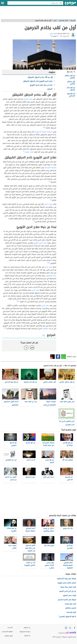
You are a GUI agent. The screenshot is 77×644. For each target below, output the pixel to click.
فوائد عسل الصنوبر (69, 595)
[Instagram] (66, 628)
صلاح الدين (49, 267)
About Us (27, 636)
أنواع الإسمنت (71, 612)
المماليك (45, 329)
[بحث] (60, 3)
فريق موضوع (9, 636)
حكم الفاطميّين (51, 276)
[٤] (49, 263)
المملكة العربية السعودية (43, 132)
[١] (45, 127)
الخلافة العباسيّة (51, 168)
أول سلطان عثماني (71, 83)
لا (26, 348)
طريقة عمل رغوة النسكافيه (66, 579)
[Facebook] (74, 628)
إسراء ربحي (53, 34)
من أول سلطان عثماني (70, 77)
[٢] (44, 127)
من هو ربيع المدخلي (71, 95)
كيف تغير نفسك (70, 604)
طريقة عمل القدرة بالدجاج (67, 600)
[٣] (50, 182)
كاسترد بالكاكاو (71, 608)
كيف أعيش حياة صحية (68, 587)
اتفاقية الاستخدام (7, 632)
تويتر (52, 357)
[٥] (48, 263)
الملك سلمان (29, 152)
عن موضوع (27, 628)
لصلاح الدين (48, 204)
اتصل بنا (10, 628)
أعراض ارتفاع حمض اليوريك (67, 583)
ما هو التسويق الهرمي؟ (67, 616)
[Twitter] (70, 628)
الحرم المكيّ (28, 99)
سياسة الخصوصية (25, 632)
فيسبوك (58, 357)
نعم (32, 348)
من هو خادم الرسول (71, 89)
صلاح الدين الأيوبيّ (40, 243)
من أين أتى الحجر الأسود (68, 591)
